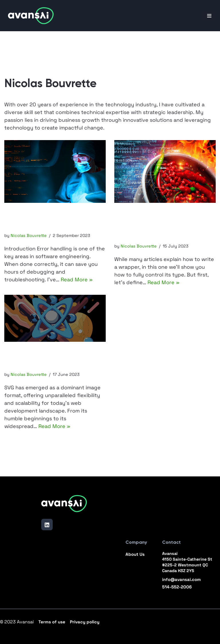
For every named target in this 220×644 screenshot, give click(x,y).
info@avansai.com (181, 579)
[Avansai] (31, 16)
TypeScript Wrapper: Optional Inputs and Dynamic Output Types (155, 224)
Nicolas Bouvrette (29, 235)
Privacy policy (85, 622)
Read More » (77, 279)
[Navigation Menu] (209, 16)
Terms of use (52, 622)
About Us (135, 554)
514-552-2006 (177, 587)
